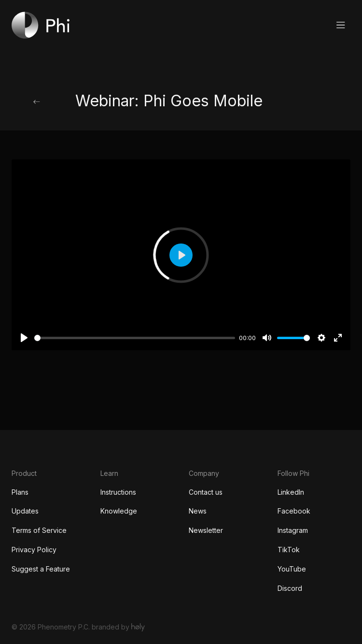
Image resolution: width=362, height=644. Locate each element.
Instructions (118, 492)
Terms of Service (39, 530)
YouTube (292, 569)
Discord (290, 588)
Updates (25, 511)
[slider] (135, 338)
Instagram (293, 530)
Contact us (206, 492)
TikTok (289, 550)
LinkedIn (291, 492)
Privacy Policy (34, 550)
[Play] (24, 338)
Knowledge (119, 511)
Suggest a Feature (41, 569)
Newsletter (206, 530)
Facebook (294, 511)
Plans (20, 492)
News (198, 511)
